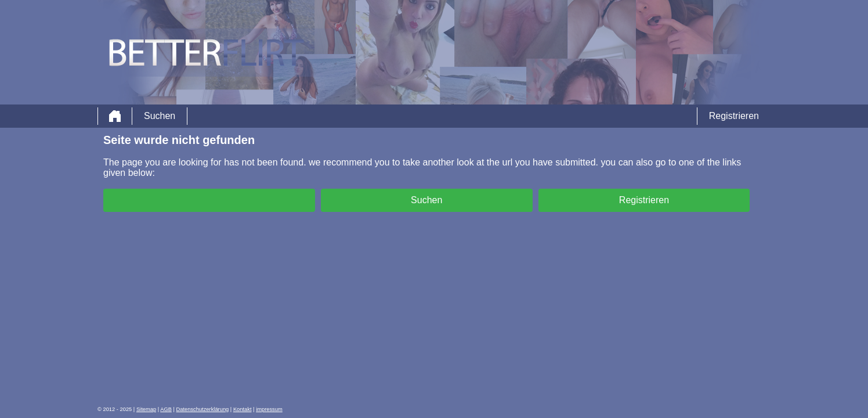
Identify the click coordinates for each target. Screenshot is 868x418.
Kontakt (243, 409)
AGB (166, 409)
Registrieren (734, 116)
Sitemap (146, 409)
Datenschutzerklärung (203, 409)
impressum (269, 409)
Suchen (160, 116)
